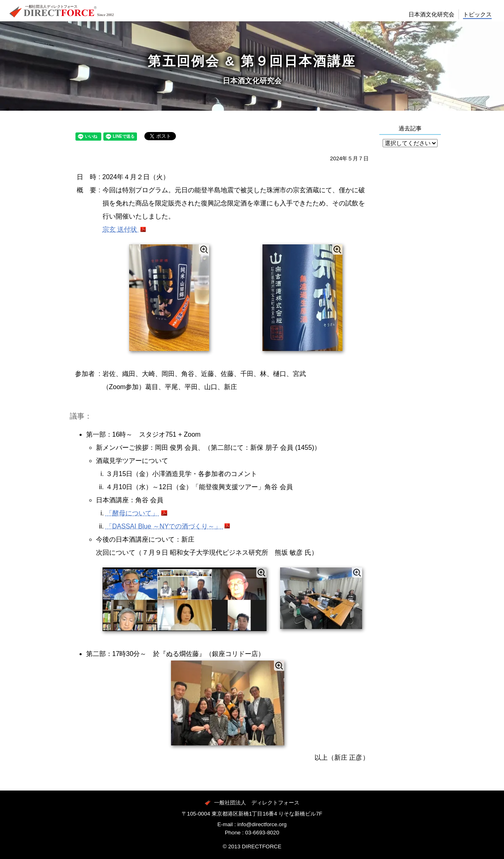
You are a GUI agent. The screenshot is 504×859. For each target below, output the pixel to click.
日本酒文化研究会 (424, 21)
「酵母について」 (133, 513)
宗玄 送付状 (121, 229)
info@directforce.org (262, 824)
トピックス (476, 21)
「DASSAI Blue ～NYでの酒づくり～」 (164, 526)
